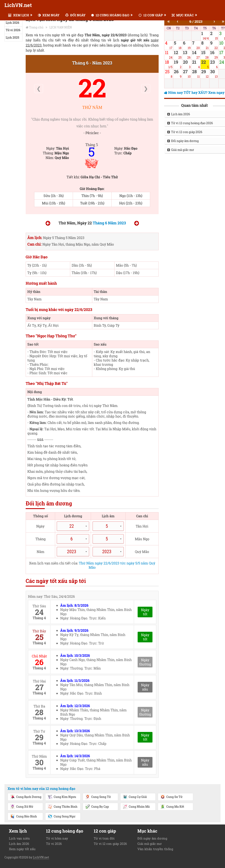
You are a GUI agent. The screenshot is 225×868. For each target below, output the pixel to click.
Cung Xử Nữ (22, 807)
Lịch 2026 (13, 23)
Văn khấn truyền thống (155, 849)
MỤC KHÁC (183, 15)
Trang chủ (36, 27)
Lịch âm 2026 (19, 844)
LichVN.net (18, 5)
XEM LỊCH (19, 15)
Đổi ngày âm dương (152, 838)
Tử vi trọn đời (104, 838)
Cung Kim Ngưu (62, 797)
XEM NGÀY (49, 15)
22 (92, 88)
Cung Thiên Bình (62, 807)
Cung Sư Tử (171, 797)
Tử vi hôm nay (57, 838)
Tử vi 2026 (13, 30)
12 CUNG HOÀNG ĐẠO (110, 15)
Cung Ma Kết (172, 807)
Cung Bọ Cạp (97, 807)
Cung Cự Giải (135, 797)
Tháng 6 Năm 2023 (109, 223)
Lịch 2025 (12, 37)
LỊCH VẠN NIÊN (61, 27)
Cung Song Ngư (61, 817)
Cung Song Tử (98, 797)
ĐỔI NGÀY (75, 15)
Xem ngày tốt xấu (22, 849)
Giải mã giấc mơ (150, 844)
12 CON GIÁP (151, 15)
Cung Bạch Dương (26, 797)
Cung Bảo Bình (23, 817)
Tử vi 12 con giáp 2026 (110, 844)
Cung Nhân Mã (136, 807)
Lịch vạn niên (19, 838)
